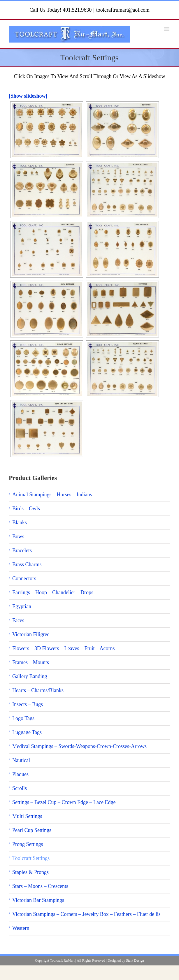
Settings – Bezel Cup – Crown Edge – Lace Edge (64, 802)
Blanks (20, 522)
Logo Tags (23, 718)
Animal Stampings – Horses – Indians (52, 495)
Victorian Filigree (31, 634)
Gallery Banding (30, 676)
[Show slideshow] (28, 96)
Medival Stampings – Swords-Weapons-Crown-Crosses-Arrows (79, 746)
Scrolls (20, 788)
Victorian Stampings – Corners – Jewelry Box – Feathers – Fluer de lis (86, 914)
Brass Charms (27, 564)
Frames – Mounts (31, 662)
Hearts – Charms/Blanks (38, 690)
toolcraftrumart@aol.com (123, 10)
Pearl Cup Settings (32, 830)
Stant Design (135, 960)
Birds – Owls (26, 509)
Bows (18, 536)
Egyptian (22, 606)
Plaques (20, 774)
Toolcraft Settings (31, 858)
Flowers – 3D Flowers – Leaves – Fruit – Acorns (63, 648)
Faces (18, 620)
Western (21, 928)
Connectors (24, 578)
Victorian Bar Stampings (38, 900)
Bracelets (22, 550)
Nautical (21, 760)
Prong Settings (28, 844)
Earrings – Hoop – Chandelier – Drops (53, 592)
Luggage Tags (27, 732)
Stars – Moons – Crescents (40, 886)
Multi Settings (27, 816)
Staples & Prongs (30, 872)
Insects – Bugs (28, 704)
